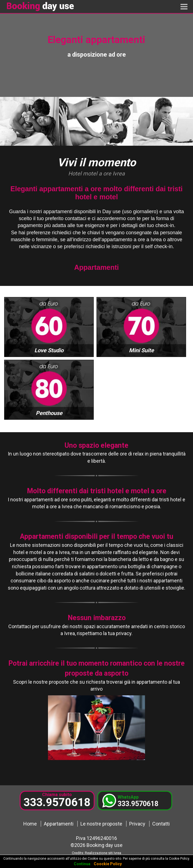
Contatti (161, 824)
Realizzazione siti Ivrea (103, 853)
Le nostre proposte (101, 824)
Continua (82, 864)
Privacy (137, 824)
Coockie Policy (108, 864)
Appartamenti (59, 824)
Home (30, 824)
